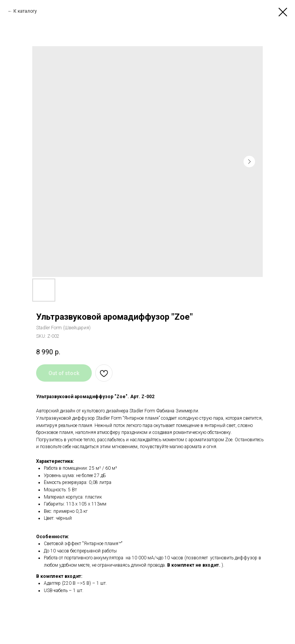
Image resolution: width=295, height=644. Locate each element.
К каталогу (25, 11)
